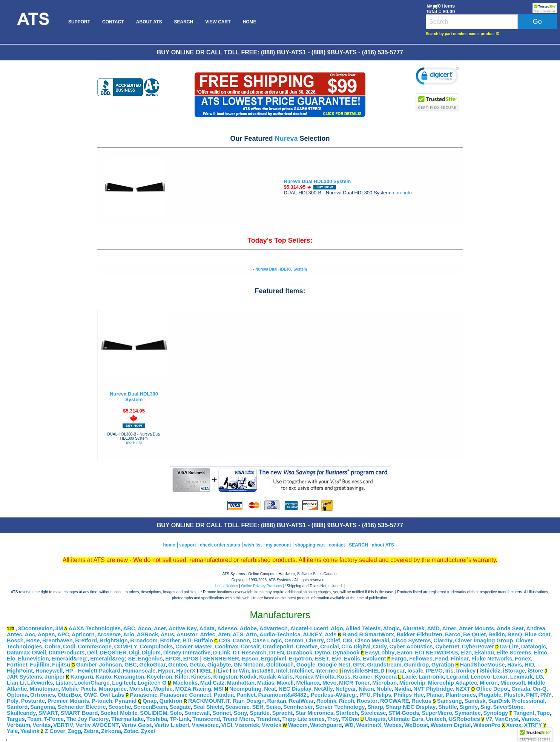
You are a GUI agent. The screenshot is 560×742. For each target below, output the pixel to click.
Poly (13, 701)
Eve (336, 659)
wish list (253, 545)
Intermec (327, 671)
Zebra (91, 731)
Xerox (514, 725)
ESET (322, 659)
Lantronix (431, 677)
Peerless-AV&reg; (334, 695)
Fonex (523, 659)
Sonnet (222, 713)
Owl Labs (112, 695)
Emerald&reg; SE (113, 659)
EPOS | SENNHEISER (211, 659)
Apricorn (83, 634)
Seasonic (237, 707)
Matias (266, 683)
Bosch (15, 640)
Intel (282, 671)
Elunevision (33, 659)
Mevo (329, 683)
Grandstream (384, 665)
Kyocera (386, 677)
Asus (167, 634)
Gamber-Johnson (99, 665)
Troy (333, 719)
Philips (382, 695)
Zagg (74, 731)
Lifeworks (40, 683)
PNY (546, 695)
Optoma (17, 695)
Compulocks (156, 647)
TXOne (350, 719)
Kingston (225, 677)
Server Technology (340, 707)
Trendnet (268, 719)
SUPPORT (79, 22)
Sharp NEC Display (411, 707)
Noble (384, 689)
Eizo (466, 653)
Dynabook (346, 653)
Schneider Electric (82, 707)
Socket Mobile (119, 713)
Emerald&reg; (69, 659)
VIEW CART (218, 22)
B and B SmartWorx (368, 634)
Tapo (543, 713)
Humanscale (139, 671)
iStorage (514, 671)
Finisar (460, 659)
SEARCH (183, 22)
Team (34, 719)
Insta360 (263, 671)
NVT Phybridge (433, 689)
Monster (140, 689)
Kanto (104, 677)
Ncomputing (245, 689)
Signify (469, 707)
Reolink (326, 701)
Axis (331, 634)
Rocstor (367, 701)
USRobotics (464, 719)
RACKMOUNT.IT (209, 701)
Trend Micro (238, 719)
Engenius (150, 659)
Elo (11, 659)
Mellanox (308, 683)
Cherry (315, 640)
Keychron (160, 677)
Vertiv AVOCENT (97, 725)
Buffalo (203, 640)
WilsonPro (487, 725)
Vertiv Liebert (172, 725)
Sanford (17, 707)
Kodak (248, 677)
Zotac (131, 731)
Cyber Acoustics (411, 647)
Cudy (380, 647)
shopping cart (310, 545)
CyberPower (478, 647)
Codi (69, 647)
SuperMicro (437, 713)
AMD (433, 628)
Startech (347, 713)
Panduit (224, 695)
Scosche (120, 707)
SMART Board (79, 713)
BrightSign (114, 640)
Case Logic (267, 640)
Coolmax (227, 647)
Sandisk (475, 701)
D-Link (222, 653)
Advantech (274, 628)
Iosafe (415, 671)
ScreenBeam (150, 707)
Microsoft (513, 683)
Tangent (524, 713)
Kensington (129, 677)
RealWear (301, 701)
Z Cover (55, 731)
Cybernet (447, 647)
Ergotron (301, 659)
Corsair (250, 647)
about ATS (383, 545)
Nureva (286, 139)
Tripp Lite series (304, 719)
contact (337, 545)
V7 (489, 719)
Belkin (497, 634)
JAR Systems (25, 677)
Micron (489, 683)
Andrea (536, 628)
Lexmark (522, 677)
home (169, 545)
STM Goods (404, 713)
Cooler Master (194, 647)
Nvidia (403, 689)
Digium (151, 653)
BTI (187, 640)
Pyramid (126, 701)
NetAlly (324, 689)
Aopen (46, 634)
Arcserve (109, 634)
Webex (393, 725)
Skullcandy (21, 713)
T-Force (54, 719)
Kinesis (201, 677)
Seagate (180, 707)
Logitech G (152, 683)
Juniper (54, 677)
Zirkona (111, 731)
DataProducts (67, 653)
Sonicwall (197, 713)
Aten (224, 634)
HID (529, 665)
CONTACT (113, 22)
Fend (442, 659)
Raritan (277, 701)
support (188, 545)
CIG (348, 640)
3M (59, 628)
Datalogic (534, 647)
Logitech (124, 683)
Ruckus (421, 701)
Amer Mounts (477, 628)
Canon (241, 640)
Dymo (323, 653)
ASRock (147, 634)
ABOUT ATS (149, 22)
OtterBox (70, 695)
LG (539, 677)
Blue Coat (537, 634)
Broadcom (144, 640)
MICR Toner (354, 683)
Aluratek (413, 628)
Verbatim (18, 725)
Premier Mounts (68, 701)
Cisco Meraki (372, 640)
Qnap (150, 701)
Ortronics (43, 695)
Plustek (514, 695)
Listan (64, 683)
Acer (160, 628)
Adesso (227, 628)
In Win (241, 671)
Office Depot (492, 689)
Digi (134, 653)
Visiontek (247, 725)
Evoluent (374, 659)
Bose (33, 640)
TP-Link (180, 719)
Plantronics (461, 695)
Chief (333, 640)
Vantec (530, 719)
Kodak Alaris (276, 677)
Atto (251, 634)
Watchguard (326, 725)
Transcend (206, 719)
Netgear (346, 689)
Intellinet (301, 671)
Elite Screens (514, 653)
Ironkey (466, 671)
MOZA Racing (193, 689)
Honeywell (49, 671)
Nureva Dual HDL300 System (318, 181)
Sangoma (43, 707)
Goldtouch (280, 665)
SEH (258, 707)
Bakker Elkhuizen (420, 634)
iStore (535, 671)
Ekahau (484, 653)
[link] (437, 77)
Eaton (405, 653)
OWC (91, 695)
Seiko (273, 707)
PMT (532, 695)
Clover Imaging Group (484, 640)
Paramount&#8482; (283, 695)
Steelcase (373, 713)
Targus (16, 719)
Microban (384, 683)
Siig (486, 707)
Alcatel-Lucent (309, 628)
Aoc (30, 634)
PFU (365, 695)
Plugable (490, 695)
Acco (144, 628)
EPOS (173, 659)
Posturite (33, 701)
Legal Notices (227, 586)
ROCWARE (395, 701)
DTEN (276, 653)
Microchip (412, 683)
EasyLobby (380, 653)
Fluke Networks (492, 659)
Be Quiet (474, 634)
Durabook (299, 653)
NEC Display (295, 689)
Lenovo (480, 677)
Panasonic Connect (186, 695)
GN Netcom (249, 665)
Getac (197, 665)
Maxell (285, 683)
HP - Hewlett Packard (93, 671)
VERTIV (63, 725)
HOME (249, 22)
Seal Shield (208, 707)
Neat (270, 689)
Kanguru (82, 677)
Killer (182, 677)
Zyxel (148, 731)
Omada (521, 689)
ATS (238, 634)
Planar (435, 695)
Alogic (392, 628)
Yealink (30, 731)
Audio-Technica (280, 634)
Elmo (540, 653)
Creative (307, 647)
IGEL (206, 671)
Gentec (178, 665)
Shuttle (448, 707)
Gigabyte (219, 665)
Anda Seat (510, 628)
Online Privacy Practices (262, 586)
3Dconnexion (35, 628)
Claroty (443, 640)
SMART (48, 713)
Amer (449, 628)
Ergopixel (274, 659)
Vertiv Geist (137, 725)
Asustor (187, 634)
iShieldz (490, 671)
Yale (12, 731)
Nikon (366, 689)
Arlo (129, 634)
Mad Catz (212, 683)
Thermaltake (127, 719)
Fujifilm (40, 665)
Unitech (436, 719)
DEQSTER (113, 653)
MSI (219, 689)
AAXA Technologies (95, 628)
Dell (92, 653)
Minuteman (44, 689)
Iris (450, 671)
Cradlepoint (278, 647)
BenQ (515, 634)
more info (402, 193)
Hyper (166, 671)
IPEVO (434, 671)
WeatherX (369, 725)
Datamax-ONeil (26, 653)
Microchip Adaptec (453, 683)
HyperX (186, 671)
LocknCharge (92, 683)
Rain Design (249, 701)
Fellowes (421, 659)
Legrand (457, 677)
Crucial (330, 647)
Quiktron (171, 701)
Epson (250, 659)
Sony (240, 713)
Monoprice (113, 689)
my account (278, 545)
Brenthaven (58, 640)
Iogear (397, 671)
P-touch (102, 701)
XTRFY (533, 725)
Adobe (249, 628)
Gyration (443, 665)
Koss (344, 677)
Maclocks (185, 683)
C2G (224, 640)
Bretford (86, 640)
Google (306, 665)
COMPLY (126, 647)
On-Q (540, 689)
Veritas (42, 725)
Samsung (450, 701)
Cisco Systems (411, 640)
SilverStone (508, 707)
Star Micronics (314, 713)
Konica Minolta (315, 677)
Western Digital (451, 725)
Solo (176, 713)
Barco (453, 634)
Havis (515, 665)
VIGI (227, 725)
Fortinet (17, 665)
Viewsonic (205, 725)
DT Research (250, 653)
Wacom (298, 725)
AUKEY (312, 634)
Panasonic (143, 695)
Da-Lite (509, 647)
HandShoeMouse (483, 665)
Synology (496, 713)
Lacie (409, 677)
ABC (129, 628)
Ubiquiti (375, 719)
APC (63, 634)
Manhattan (241, 683)
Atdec (208, 634)
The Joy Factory (87, 719)
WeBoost (416, 725)
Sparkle (260, 713)
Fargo (399, 659)
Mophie (163, 689)
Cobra (52, 647)
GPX (359, 665)
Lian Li (16, 683)
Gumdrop (416, 665)
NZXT (463, 689)
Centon (294, 640)
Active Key (183, 628)
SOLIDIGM (153, 713)
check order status (220, 545)
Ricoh (347, 701)
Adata (207, 628)
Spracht (283, 713)
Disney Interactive (187, 653)
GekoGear (152, 665)
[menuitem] (33, 22)
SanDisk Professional (516, 701)
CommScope (95, 647)
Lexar (500, 677)
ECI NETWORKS (436, 653)
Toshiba (157, 719)
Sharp (375, 707)
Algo (337, 628)
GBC (131, 665)
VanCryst (507, 719)
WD (349, 725)
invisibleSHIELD (363, 671)
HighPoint (20, 671)
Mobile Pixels (79, 689)
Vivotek (272, 725)
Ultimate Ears (406, 719)
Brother (170, 640)
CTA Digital (356, 647)
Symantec (468, 713)
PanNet (246, 695)
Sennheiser (298, 707)
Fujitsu (61, 665)
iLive (222, 671)
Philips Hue (409, 695)
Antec (15, 634)
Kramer (363, 677)
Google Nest (334, 665)
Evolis (352, 659)
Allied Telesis (363, 628)
